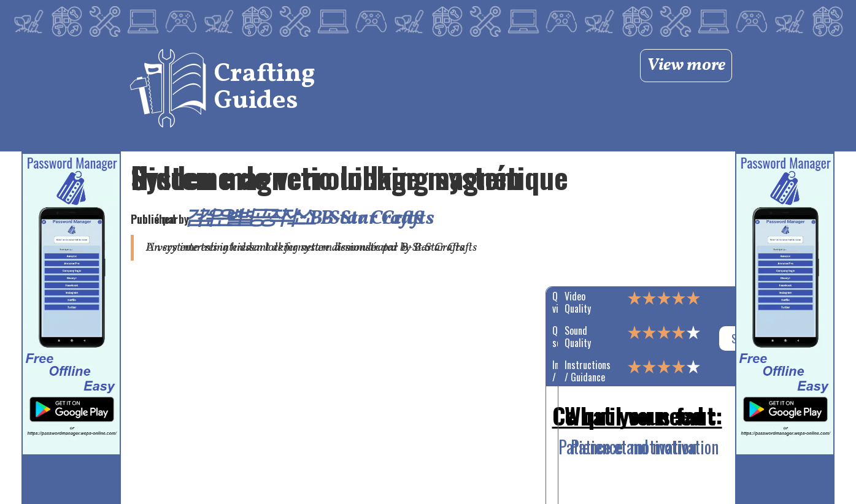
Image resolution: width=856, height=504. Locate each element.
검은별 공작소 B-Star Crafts (315, 219)
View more (686, 65)
